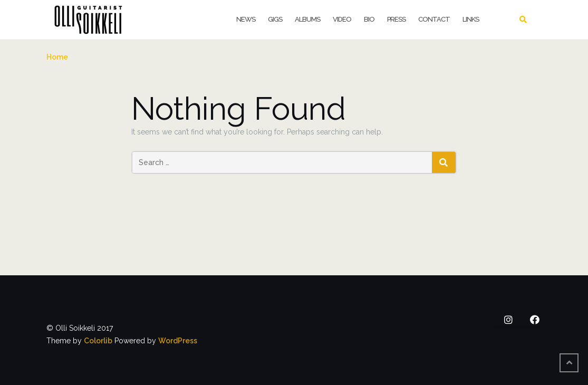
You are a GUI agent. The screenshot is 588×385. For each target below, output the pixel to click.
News (246, 19)
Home (57, 57)
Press (396, 19)
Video (342, 19)
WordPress (178, 341)
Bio (369, 19)
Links (471, 19)
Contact (434, 19)
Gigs (275, 19)
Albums (307, 19)
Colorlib (98, 341)
